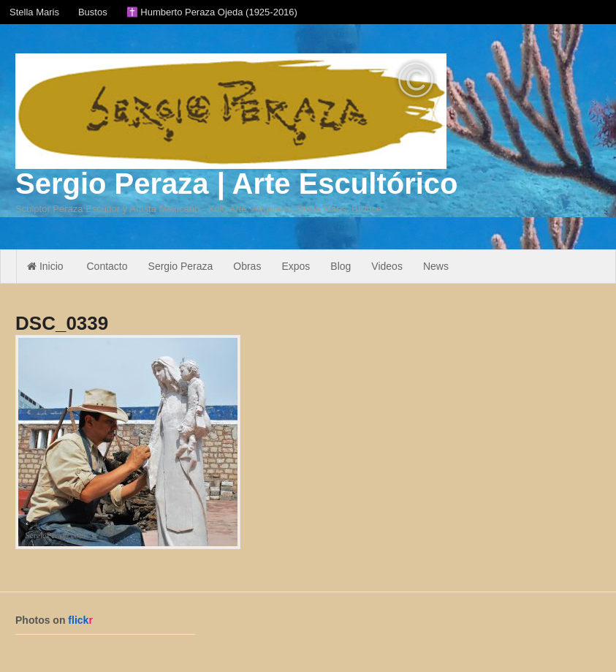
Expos (296, 266)
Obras (247, 266)
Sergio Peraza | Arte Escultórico (236, 184)
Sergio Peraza (181, 266)
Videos (387, 266)
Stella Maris (34, 12)
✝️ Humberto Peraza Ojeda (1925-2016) (212, 12)
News (436, 266)
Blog (341, 266)
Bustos (93, 12)
